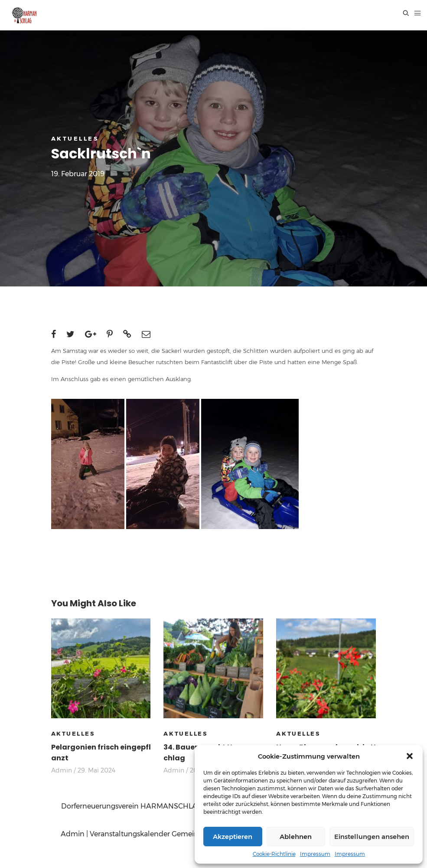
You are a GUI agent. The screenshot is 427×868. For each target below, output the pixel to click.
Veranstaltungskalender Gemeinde (148, 834)
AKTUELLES (75, 138)
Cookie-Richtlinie (274, 854)
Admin (62, 770)
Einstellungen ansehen (372, 837)
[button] (410, 756)
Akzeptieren (233, 837)
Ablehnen (296, 837)
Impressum (315, 854)
